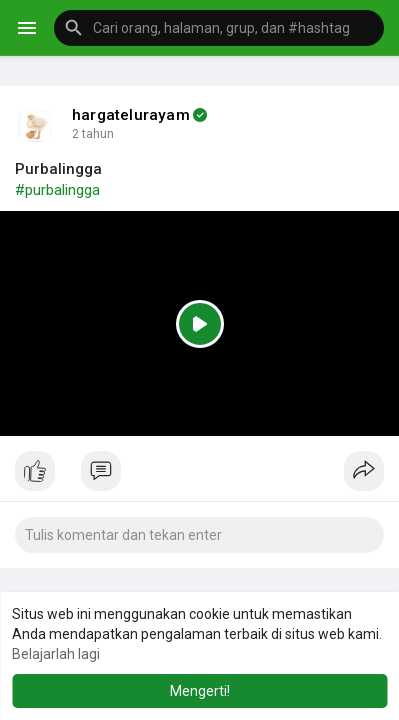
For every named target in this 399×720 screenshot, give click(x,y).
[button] (219, 28)
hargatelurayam (131, 115)
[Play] (199, 323)
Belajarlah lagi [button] (56, 654)
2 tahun (93, 134)
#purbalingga (57, 190)
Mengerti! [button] (200, 691)
